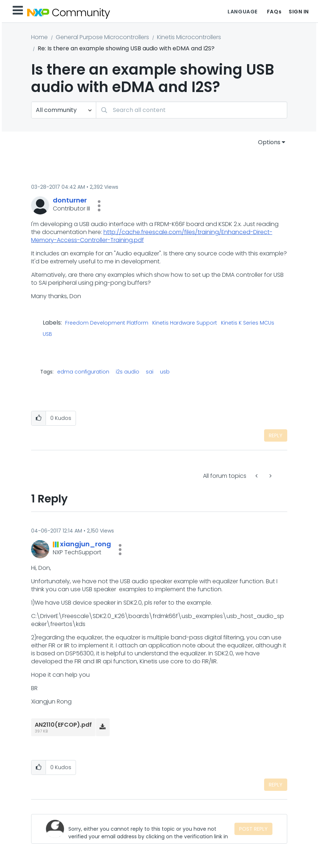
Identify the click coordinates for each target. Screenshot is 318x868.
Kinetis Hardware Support (185, 323)
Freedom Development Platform (107, 323)
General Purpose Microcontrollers (102, 37)
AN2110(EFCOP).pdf (63, 725)
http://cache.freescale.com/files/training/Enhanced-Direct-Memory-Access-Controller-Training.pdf (152, 236)
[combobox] (192, 110)
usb (165, 372)
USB (47, 334)
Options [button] (269, 142)
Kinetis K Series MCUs (248, 323)
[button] (99, 206)
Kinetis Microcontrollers (189, 37)
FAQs (274, 12)
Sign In (299, 12)
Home (39, 37)
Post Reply (253, 829)
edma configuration (83, 372)
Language (242, 12)
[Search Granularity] (64, 110)
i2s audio (128, 372)
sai (150, 372)
